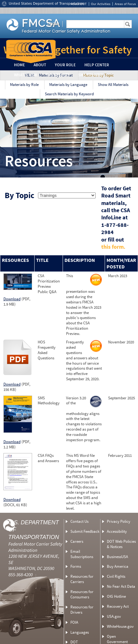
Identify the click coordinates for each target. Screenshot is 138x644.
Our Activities (101, 4)
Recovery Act (118, 606)
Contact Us (79, 521)
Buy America (118, 566)
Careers (77, 541)
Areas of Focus (125, 4)
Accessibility (117, 531)
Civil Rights (116, 576)
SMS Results (57, 75)
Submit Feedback (85, 531)
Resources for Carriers (82, 579)
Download (12, 299)
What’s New (25, 75)
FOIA (74, 622)
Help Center (97, 65)
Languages (80, 632)
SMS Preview (90, 75)
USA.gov (114, 616)
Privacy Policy (119, 521)
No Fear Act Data (121, 586)
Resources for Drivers (82, 610)
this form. (113, 247)
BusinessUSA (117, 557)
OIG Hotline (116, 596)
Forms (76, 566)
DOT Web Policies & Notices (121, 544)
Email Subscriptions (82, 554)
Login (53, 24)
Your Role (65, 65)
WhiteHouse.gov (120, 626)
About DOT (79, 4)
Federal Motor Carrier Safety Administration (35, 547)
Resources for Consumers (82, 594)
